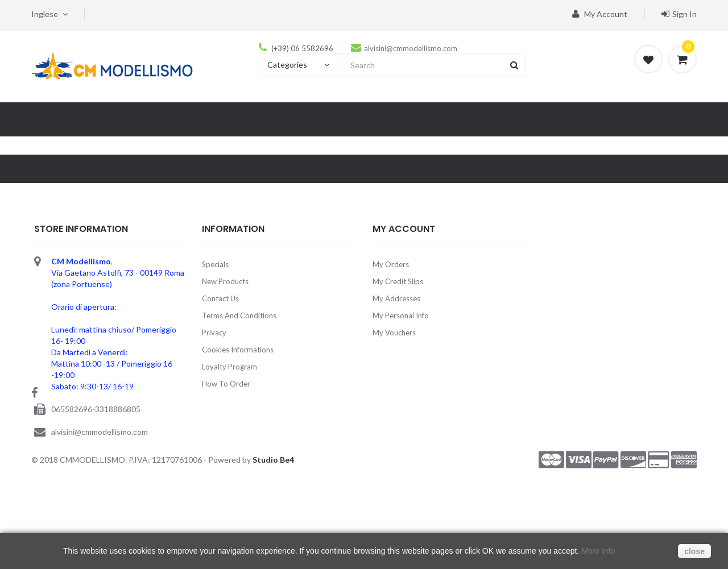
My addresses (396, 298)
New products (225, 281)
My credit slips (398, 281)
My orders (391, 264)
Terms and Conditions (239, 315)
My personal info (401, 315)
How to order (226, 384)
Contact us (220, 298)
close (694, 551)
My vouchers (394, 333)
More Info (598, 551)
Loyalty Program (229, 367)
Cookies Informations (238, 350)
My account (600, 14)
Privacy (214, 333)
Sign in (679, 14)
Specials (215, 264)
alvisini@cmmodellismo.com (411, 48)
